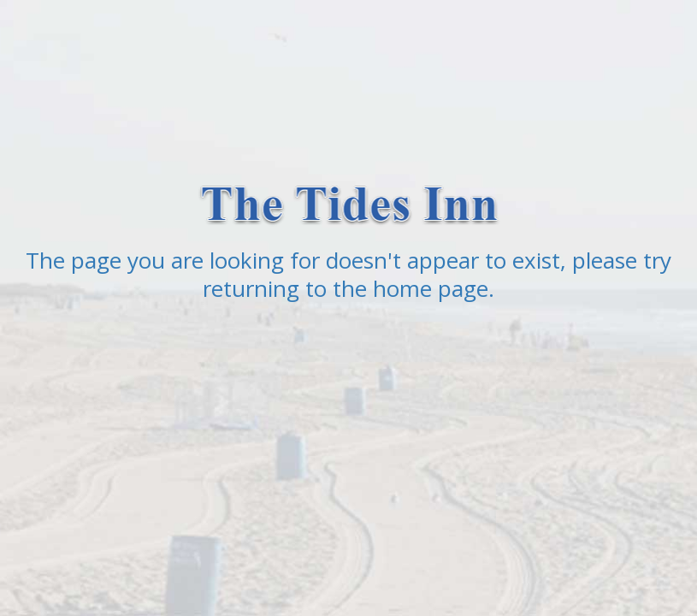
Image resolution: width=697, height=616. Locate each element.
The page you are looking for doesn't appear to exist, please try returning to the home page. (348, 274)
